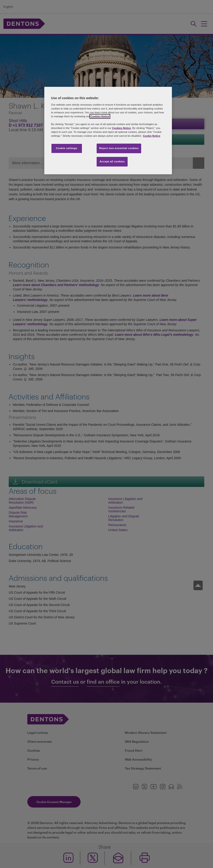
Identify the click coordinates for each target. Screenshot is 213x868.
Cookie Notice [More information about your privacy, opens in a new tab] (151, 136)
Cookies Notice (100, 116)
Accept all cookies (112, 161)
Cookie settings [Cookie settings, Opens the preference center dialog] (66, 148)
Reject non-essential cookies (119, 148)
